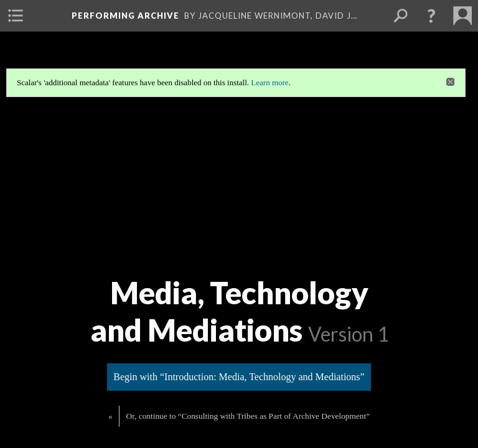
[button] (431, 16)
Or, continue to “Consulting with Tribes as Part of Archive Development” (248, 415)
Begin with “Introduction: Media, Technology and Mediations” (239, 376)
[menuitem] (16, 16)
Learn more (269, 82)
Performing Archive (125, 16)
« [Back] (110, 415)
